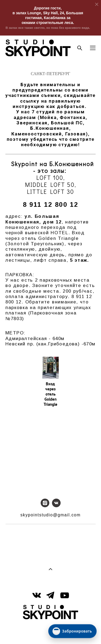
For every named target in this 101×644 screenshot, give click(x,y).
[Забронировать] (72, 631)
